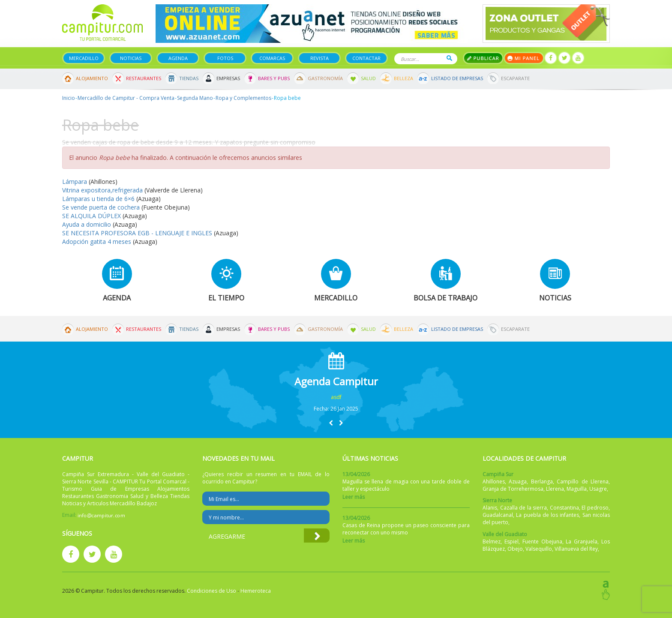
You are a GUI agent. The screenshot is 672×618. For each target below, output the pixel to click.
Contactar (366, 58)
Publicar (483, 58)
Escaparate (515, 78)
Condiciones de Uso (211, 591)
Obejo (515, 549)
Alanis (490, 508)
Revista (319, 58)
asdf (336, 397)
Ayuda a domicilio (87, 224)
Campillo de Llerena (583, 481)
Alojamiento (92, 78)
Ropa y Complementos (243, 98)
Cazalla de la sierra (524, 508)
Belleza (403, 78)
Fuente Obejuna (542, 541)
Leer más (354, 497)
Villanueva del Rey (576, 549)
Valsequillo (539, 549)
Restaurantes (144, 78)
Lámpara (75, 181)
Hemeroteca (256, 591)
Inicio (69, 98)
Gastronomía (325, 78)
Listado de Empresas (457, 78)
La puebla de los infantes (547, 515)
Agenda (178, 58)
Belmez (492, 541)
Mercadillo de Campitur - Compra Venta (126, 98)
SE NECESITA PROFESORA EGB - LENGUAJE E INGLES (137, 233)
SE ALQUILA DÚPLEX (91, 216)
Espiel (511, 541)
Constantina (564, 508)
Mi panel (524, 58)
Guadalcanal (498, 515)
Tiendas (189, 78)
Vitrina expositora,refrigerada (102, 190)
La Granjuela (582, 541)
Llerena (555, 489)
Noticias (131, 58)
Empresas (228, 78)
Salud (368, 78)
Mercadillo (84, 58)
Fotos (225, 58)
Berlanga (542, 481)
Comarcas (272, 58)
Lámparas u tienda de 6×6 (98, 199)
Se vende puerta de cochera (102, 207)
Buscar (449, 58)
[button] (331, 423)
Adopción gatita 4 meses (97, 241)
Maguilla (577, 489)
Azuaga (518, 481)
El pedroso (595, 508)
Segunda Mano (195, 98)
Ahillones (494, 481)
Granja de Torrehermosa (513, 489)
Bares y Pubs (274, 78)
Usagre (598, 489)
